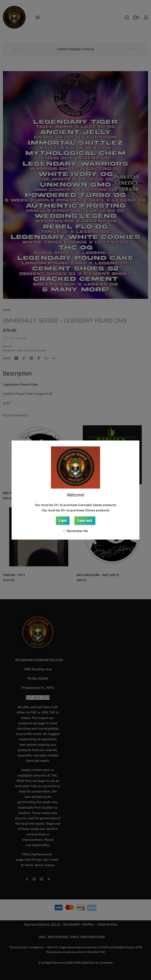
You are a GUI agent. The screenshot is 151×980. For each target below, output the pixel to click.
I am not (85, 521)
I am (63, 521)
